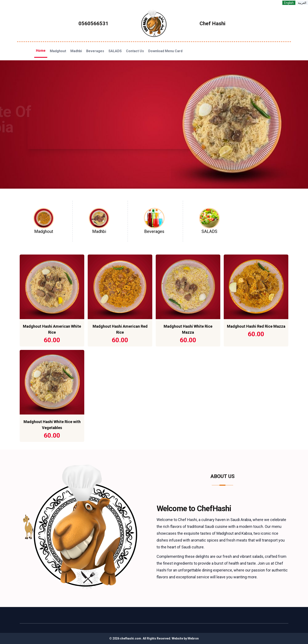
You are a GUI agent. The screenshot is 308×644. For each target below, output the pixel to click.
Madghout (58, 51)
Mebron (193, 638)
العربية (302, 3)
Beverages (95, 51)
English (289, 3)
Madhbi (76, 51)
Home (41, 51)
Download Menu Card (165, 51)
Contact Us (135, 51)
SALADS (115, 51)
